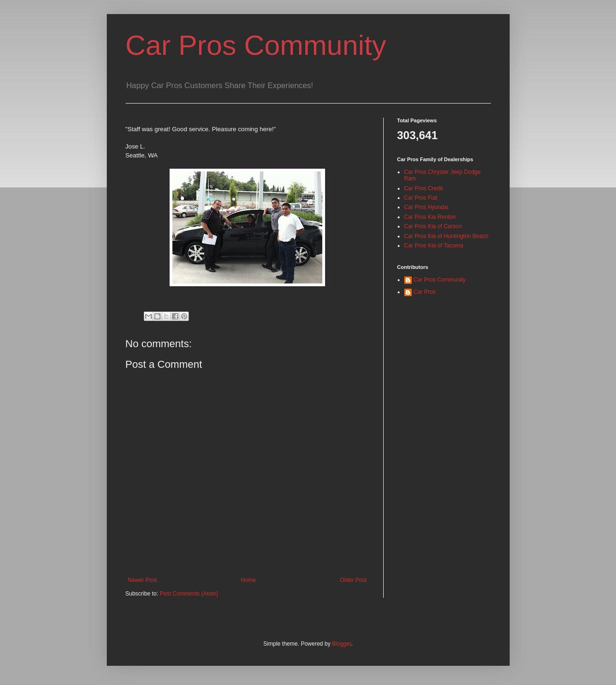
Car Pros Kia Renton (430, 217)
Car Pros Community (256, 45)
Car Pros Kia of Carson (433, 226)
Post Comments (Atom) (189, 594)
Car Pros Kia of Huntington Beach (446, 236)
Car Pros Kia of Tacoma (434, 246)
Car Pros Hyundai (427, 207)
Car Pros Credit (424, 188)
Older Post (353, 580)
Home (248, 580)
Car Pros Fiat (421, 198)
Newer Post (142, 580)
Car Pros (425, 292)
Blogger (342, 644)
